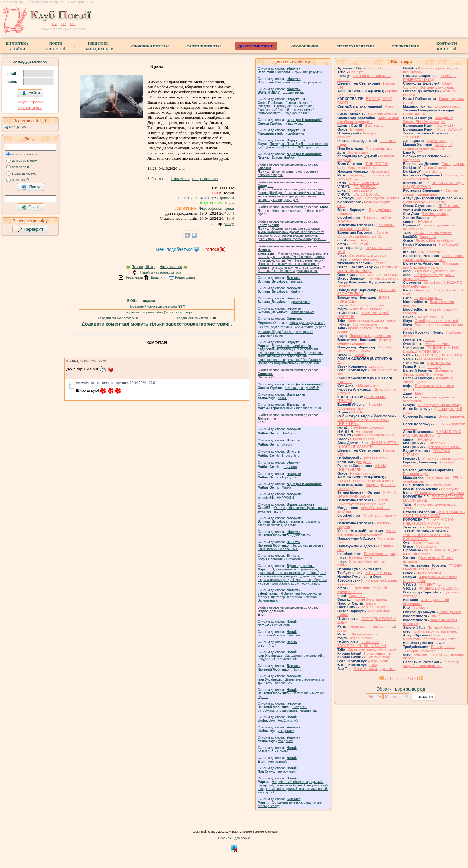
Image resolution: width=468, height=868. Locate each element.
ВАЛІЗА (357, 412)
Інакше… (345, 382)
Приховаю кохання (381, 114)
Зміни (430, 340)
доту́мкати (289, 467)
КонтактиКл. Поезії (446, 46)
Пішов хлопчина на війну (374, 435)
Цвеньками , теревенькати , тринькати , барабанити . (292, 681)
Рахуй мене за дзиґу (381, 554)
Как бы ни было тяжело (433, 233)
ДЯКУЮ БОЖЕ (439, 363)
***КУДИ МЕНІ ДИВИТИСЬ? (432, 567)
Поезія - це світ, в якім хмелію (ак (368, 269)
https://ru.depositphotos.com (194, 179)
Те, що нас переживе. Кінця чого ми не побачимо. (291, 547)
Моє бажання (427, 546)
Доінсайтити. (302, 535)
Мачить (361, 355)
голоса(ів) (214, 249)
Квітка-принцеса (379, 573)
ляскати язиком (303, 312)
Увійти (31, 93)
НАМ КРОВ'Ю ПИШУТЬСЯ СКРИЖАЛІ (428, 521)
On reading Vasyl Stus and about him (431, 664)
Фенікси (445, 210)
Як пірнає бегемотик (444, 628)
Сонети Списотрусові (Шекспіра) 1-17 (363, 502)
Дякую (371, 603)
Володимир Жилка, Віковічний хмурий (428, 120)
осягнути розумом (307, 82)
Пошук (31, 187)
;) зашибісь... (294, 123)
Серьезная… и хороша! (368, 255)
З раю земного (360, 190)
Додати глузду (294, 93)
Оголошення (305, 46)
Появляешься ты (378, 653)
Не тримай (364, 431)
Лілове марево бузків (367, 305)
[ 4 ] (408, 678)
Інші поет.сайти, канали (98, 46)
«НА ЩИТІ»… (430, 585)
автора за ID (21, 167)
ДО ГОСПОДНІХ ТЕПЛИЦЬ (441, 355)
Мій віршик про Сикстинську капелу (431, 265)
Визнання (358, 129)
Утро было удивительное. (435, 271)
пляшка (297, 281)
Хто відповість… (379, 148)
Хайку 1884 (447, 126)
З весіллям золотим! (367, 427)
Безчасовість (296, 559)
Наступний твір (171, 267)
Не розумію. (451, 489)
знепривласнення (308, 408)
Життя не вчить (438, 344)
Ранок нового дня (364, 473)
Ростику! (434, 367)
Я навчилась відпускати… (375, 669)
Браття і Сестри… (377, 458)
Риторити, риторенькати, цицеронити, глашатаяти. (287, 709)
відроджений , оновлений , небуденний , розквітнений (291, 657)
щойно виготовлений (285, 635)
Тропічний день (365, 324)
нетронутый (287, 772)
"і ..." (273, 646)
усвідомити (286, 731)
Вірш (229, 203)
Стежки (379, 263)
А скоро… (420, 607)
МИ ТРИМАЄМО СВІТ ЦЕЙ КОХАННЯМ (434, 514)
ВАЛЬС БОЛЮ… (367, 194)
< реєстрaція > (30, 108)
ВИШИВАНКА (414, 114)
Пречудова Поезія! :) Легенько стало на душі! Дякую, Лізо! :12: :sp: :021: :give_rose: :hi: (293, 146)
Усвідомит (285, 741)
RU (73, 24)
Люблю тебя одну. (364, 259)
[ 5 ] (415, 678)
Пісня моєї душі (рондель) (424, 202)
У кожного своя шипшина (443, 458)
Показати (424, 696)
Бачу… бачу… (360, 240)
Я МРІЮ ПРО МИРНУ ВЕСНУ (367, 494)
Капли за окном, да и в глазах (372, 320)
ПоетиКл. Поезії (56, 46)
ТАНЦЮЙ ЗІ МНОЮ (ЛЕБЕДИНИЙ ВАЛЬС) (431, 349)
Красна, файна (283, 158)
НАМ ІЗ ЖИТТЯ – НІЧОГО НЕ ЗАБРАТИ (368, 445)
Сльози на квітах (362, 168)
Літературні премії (355, 46)
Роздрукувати (185, 278)
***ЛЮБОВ (412, 137)
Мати (419, 393)
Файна (287, 488)
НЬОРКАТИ (285, 498)
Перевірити (31, 230)
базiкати (297, 292)
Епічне (435, 616)
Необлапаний (288, 721)
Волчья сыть (358, 152)
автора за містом (25, 161)
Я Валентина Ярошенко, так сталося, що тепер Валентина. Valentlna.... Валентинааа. (290, 597)
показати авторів (181, 312)
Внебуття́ (289, 445)
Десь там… (374, 126)
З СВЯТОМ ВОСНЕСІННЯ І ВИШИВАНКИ (362, 644)
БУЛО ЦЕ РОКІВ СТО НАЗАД (429, 78)
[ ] (388, 678)
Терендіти (289, 477)
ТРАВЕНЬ (424, 221)
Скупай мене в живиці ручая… (364, 349)
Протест (344, 286)
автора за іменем (25, 154)
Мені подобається (174, 249)
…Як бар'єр (435, 443)
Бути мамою (436, 141)
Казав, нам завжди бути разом (373, 649)
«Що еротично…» (363, 634)
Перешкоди (379, 661)
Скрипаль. (357, 596)
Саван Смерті (435, 168)
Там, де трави (453, 164)
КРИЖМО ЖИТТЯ (434, 359)
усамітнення (295, 134)
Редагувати (134, 278)
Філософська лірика (216, 208)
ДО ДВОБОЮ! (365, 187)
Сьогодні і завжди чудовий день (432, 192)
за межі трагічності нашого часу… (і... (428, 227)
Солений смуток (426, 542)
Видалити (158, 278)
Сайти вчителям (204, 46)
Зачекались (380, 171)
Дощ (373, 665)
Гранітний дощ (377, 68)
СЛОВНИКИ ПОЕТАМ (150, 46)
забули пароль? (30, 102)
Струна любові (362, 439)
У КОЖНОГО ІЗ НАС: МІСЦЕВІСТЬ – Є (432, 434)
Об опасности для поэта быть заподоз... (434, 258)
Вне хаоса (428, 237)
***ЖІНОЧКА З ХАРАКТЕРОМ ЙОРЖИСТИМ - (427, 537)
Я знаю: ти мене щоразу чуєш (439, 493)
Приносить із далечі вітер (370, 336)
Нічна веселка (431, 252)
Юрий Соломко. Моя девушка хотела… (430, 85)
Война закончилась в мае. (436, 631)
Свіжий (283, 751)
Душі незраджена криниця (378, 198)
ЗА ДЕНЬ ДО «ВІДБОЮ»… (441, 588)
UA (54, 24)
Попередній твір (143, 267)
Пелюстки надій (416, 474)
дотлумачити (301, 302)
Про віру (356, 72)
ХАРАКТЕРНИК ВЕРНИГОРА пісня (365, 481)
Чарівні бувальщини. (370, 599)
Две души (364, 462)
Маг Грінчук (18, 127)
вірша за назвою (24, 173)
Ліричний (225, 198)
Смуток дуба (442, 485)
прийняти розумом (308, 72)
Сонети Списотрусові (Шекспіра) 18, (363, 234)
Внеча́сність (291, 456)
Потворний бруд (438, 527)
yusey (229, 223)
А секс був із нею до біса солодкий (367, 533)
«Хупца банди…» (428, 298)
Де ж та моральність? (443, 447)
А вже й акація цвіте (366, 309)
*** (420, 152)
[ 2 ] (395, 678)
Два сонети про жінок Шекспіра (366, 227)
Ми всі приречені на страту (439, 405)
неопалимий (278, 761)
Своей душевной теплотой (436, 321)
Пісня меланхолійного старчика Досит (429, 637)
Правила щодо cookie (234, 838)
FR (64, 24)
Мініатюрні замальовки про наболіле (428, 147)
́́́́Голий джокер (450, 612)
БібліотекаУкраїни (17, 46)
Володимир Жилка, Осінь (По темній (428, 372)
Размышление (361, 557)
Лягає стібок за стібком (434, 240)
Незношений (281, 625)
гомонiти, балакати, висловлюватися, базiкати (289, 523)
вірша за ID (20, 180)
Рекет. (282, 398)
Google (31, 207)
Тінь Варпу (432, 171)
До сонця (377, 366)
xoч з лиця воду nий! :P (302, 388)
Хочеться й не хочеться (379, 275)
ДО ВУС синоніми (256, 46)
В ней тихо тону (377, 657)
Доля (341, 362)
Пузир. (297, 669)
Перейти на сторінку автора (161, 273)
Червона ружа (361, 638)
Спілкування (405, 46)
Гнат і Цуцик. (359, 244)
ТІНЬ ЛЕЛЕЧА (377, 164)
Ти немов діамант (384, 278)
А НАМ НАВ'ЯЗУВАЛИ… (362, 468)
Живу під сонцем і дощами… (365, 341)
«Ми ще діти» (367, 385)
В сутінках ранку (435, 214)
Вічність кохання (430, 317)
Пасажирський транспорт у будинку (429, 649)
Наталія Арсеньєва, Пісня (360, 406)
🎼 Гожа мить (449, 206)
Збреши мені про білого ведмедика (368, 120)
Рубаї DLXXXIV (450, 129)
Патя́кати (289, 433)
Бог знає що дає (373, 607)
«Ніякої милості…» (364, 183)
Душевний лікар (448, 106)
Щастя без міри (428, 573)
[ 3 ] (401, 678)
